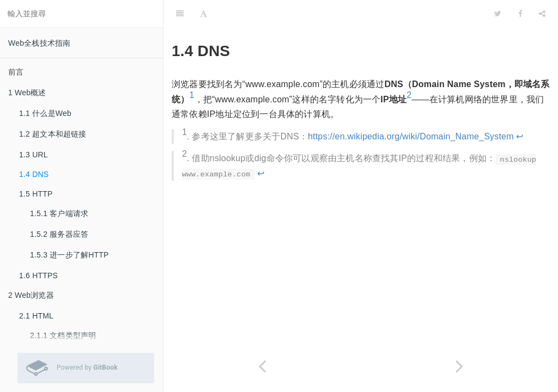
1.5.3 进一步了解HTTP (69, 255)
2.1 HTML (36, 316)
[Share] (542, 14)
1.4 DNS (34, 174)
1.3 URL (34, 155)
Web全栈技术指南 (39, 43)
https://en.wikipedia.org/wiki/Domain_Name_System (411, 136)
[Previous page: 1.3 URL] (262, 366)
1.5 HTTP (36, 194)
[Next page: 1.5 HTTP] (459, 366)
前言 (16, 72)
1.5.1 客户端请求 (59, 213)
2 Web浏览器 (31, 295)
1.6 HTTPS (38, 275)
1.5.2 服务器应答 (59, 234)
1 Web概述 (27, 93)
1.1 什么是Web (45, 113)
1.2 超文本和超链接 (53, 134)
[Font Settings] (204, 14)
